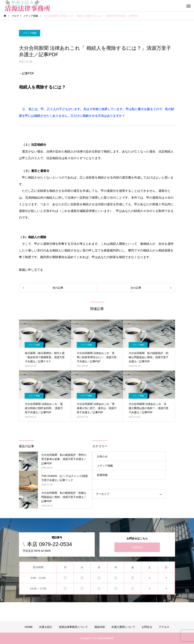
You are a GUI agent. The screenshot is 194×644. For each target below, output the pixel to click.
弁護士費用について (123, 627)
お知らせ (102, 456)
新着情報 (102, 475)
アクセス (164, 627)
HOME (29, 627)
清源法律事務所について (73, 627)
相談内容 (100, 627)
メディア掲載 (30, 33)
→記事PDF (27, 73)
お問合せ (137, 547)
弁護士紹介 (46, 627)
